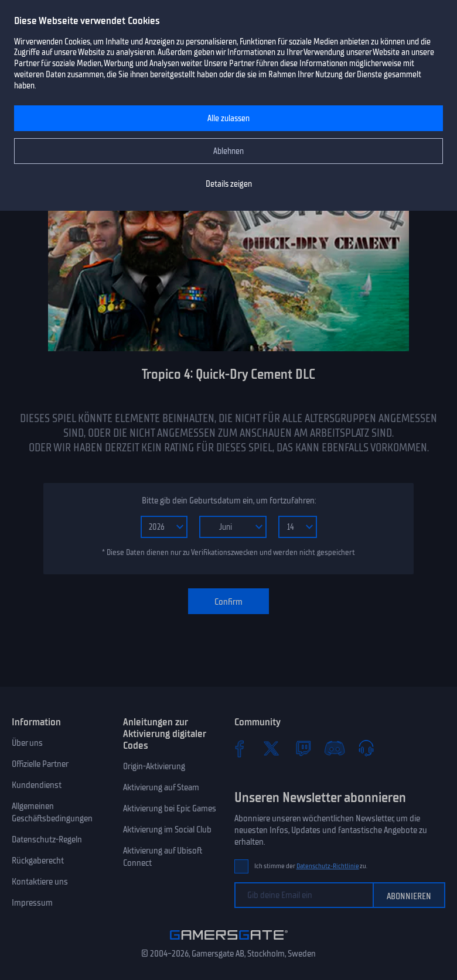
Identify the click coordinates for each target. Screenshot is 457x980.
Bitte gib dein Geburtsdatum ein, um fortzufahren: (229, 501)
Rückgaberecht (38, 861)
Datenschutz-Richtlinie (328, 866)
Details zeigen (229, 184)
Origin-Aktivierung (154, 766)
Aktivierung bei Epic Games (170, 808)
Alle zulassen (228, 119)
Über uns (27, 743)
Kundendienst (37, 785)
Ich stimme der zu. (311, 866)
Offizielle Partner (40, 764)
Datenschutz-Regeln (47, 839)
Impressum (32, 903)
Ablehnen (228, 151)
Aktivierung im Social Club (167, 830)
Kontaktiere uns (40, 882)
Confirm (228, 602)
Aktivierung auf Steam (161, 787)
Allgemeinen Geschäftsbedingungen (52, 812)
